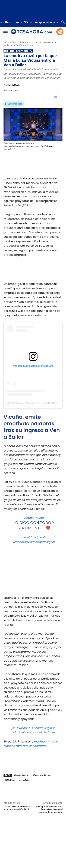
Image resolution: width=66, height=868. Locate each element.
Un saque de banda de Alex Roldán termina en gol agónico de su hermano (49, 809)
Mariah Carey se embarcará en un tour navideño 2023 (17, 808)
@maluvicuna (34, 518)
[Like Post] (56, 97)
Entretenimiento (20, 42)
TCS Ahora (10, 780)
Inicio (6, 42)
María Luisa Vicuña (41, 775)
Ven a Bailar (24, 780)
